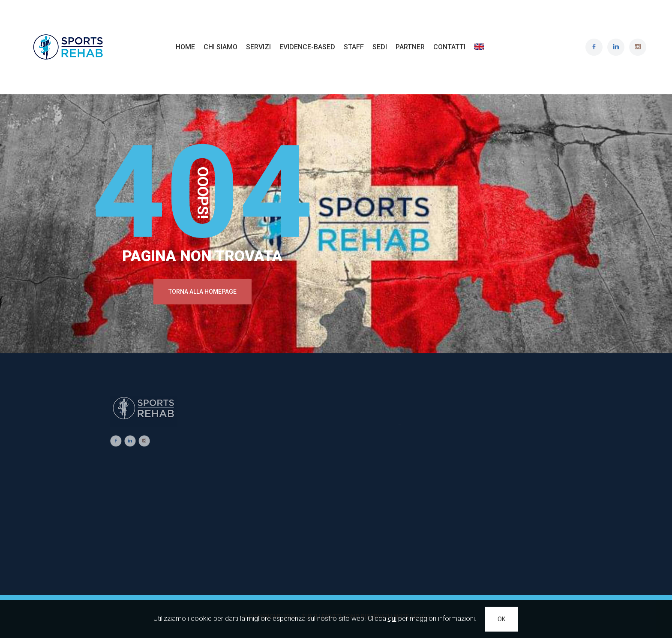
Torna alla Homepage (202, 292)
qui (392, 618)
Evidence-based (307, 47)
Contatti (449, 47)
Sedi (380, 47)
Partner (410, 47)
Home (185, 47)
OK (501, 619)
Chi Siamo (220, 47)
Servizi (258, 47)
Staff (354, 47)
